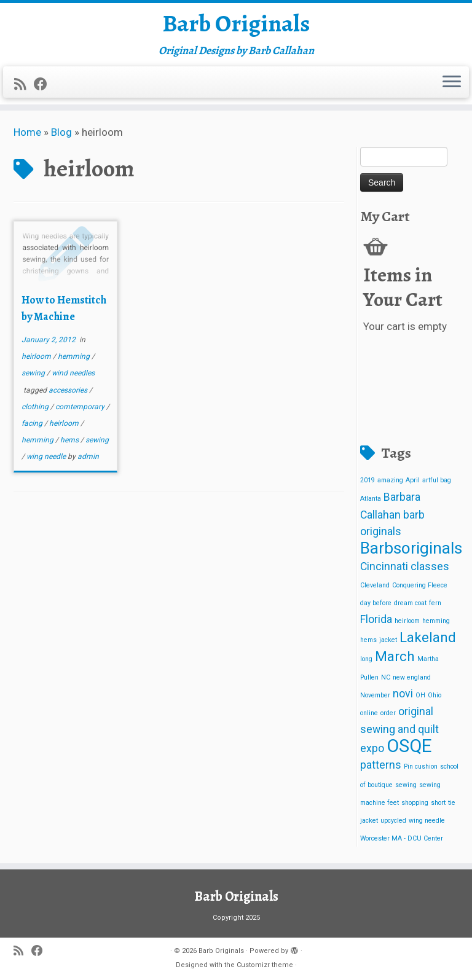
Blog (61, 136)
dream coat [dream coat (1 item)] (410, 607)
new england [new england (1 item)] (412, 681)
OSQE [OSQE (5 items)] (409, 750)
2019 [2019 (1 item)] (368, 484)
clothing (36, 410)
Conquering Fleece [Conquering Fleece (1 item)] (420, 589)
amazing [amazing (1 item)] (390, 484)
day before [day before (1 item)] (376, 607)
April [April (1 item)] (413, 484)
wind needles (73, 377)
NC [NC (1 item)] (386, 681)
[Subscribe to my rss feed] (24, 86)
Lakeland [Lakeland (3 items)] (428, 641)
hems (70, 444)
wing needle (47, 461)
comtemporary (81, 410)
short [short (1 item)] (438, 806)
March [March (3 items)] (395, 660)
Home (27, 136)
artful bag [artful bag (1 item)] (437, 484)
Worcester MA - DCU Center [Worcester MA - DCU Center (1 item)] (402, 842)
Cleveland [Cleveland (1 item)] (375, 589)
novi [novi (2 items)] (403, 697)
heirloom (37, 360)
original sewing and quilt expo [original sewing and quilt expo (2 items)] (399, 734)
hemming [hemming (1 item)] (436, 625)
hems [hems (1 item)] (368, 644)
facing (33, 427)
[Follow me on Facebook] (45, 86)
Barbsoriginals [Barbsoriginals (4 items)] (411, 552)
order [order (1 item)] (388, 717)
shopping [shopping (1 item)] (415, 806)
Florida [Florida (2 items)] (376, 623)
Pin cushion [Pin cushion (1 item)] (421, 771)
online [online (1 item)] (369, 717)
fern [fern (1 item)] (435, 607)
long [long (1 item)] (366, 663)
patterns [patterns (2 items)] (381, 769)
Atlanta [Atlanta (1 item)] (371, 502)
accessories (69, 394)
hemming (75, 360)
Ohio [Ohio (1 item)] (435, 699)
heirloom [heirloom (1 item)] (407, 625)
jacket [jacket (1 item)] (388, 644)
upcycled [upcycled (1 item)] (393, 824)
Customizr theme (265, 965)
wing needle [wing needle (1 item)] (427, 824)
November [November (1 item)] (375, 699)
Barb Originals (236, 25)
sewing (34, 377)
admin (88, 461)
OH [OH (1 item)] (420, 699)
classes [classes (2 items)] (430, 571)
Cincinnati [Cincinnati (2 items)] (384, 571)
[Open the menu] (452, 84)
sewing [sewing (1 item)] (406, 789)
